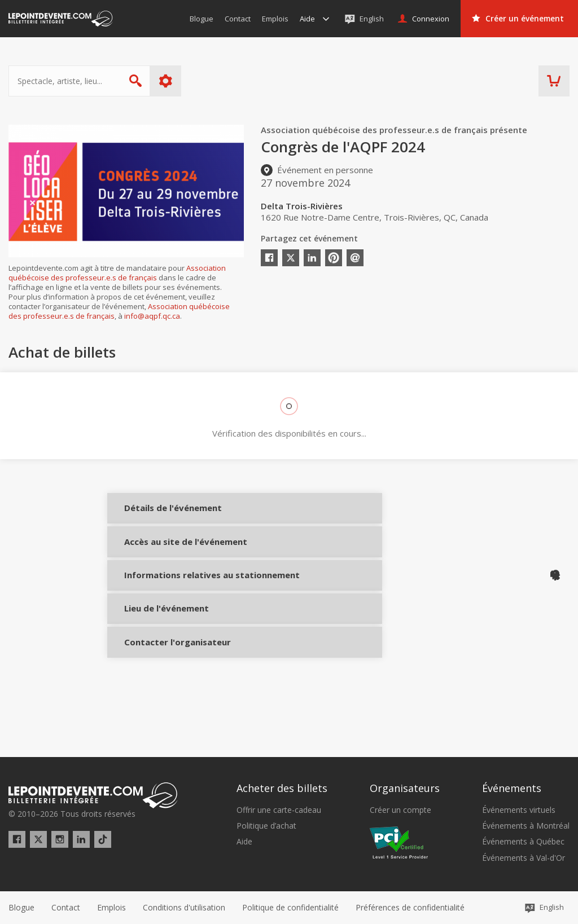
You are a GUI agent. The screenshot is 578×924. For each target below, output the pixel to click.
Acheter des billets (282, 789)
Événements (512, 789)
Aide (244, 842)
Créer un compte (400, 810)
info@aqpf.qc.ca (152, 316)
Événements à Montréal (526, 826)
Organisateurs (405, 789)
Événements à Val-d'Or (524, 858)
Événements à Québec (523, 842)
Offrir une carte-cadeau (279, 810)
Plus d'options (166, 81)
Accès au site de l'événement (159, 564)
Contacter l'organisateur (159, 697)
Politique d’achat (266, 826)
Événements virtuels (519, 810)
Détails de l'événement (159, 516)
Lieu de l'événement (159, 655)
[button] (410, 908)
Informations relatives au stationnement (159, 612)
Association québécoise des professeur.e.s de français (117, 273)
